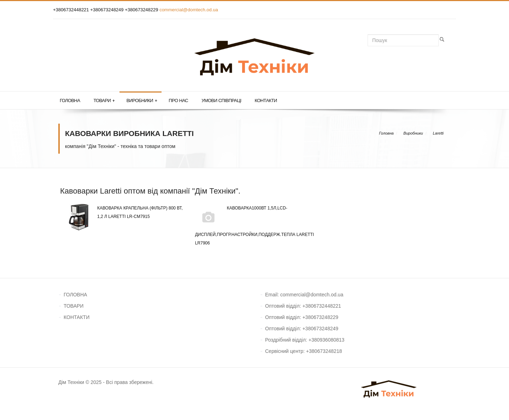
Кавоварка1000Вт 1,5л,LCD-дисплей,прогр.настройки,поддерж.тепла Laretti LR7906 (255, 225)
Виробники (142, 101)
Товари (104, 101)
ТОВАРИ (74, 306)
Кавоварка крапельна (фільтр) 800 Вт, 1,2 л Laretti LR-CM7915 (124, 212)
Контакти (266, 100)
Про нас (178, 100)
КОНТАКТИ (77, 317)
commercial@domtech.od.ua (189, 10)
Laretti (438, 133)
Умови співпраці (221, 100)
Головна (70, 100)
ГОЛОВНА (75, 295)
